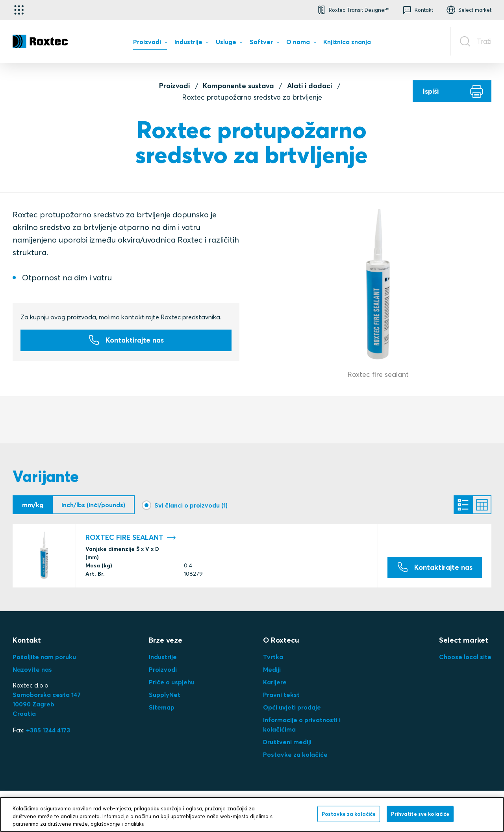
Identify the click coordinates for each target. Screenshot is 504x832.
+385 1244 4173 (48, 730)
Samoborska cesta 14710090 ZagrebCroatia (47, 704)
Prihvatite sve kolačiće (420, 813)
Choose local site (465, 657)
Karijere (275, 682)
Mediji (272, 669)
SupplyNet (165, 695)
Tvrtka (273, 657)
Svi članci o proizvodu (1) (191, 505)
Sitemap (162, 707)
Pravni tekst (281, 695)
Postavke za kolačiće (295, 754)
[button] (352, 10)
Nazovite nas (32, 669)
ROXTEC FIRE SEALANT (131, 537)
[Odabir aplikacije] (19, 10)
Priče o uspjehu (172, 682)
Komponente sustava (238, 86)
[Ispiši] (452, 91)
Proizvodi (174, 86)
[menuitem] (150, 44)
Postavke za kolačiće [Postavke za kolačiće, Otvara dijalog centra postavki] (349, 813)
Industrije (163, 657)
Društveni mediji (287, 742)
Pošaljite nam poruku (44, 657)
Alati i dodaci (309, 86)
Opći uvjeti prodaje (292, 707)
